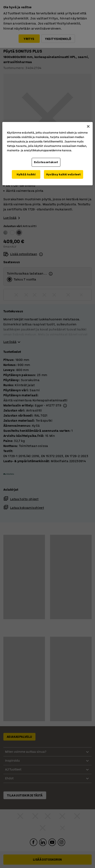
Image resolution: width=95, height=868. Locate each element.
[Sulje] (88, 126)
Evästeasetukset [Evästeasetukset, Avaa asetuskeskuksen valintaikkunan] (46, 162)
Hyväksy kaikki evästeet (63, 174)
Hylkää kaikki (26, 174)
